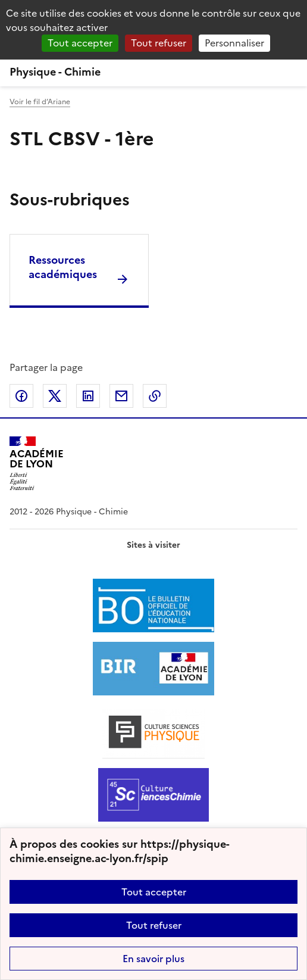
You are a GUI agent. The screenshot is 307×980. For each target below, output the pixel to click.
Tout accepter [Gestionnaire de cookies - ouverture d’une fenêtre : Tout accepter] (80, 43)
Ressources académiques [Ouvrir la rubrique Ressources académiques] (63, 267)
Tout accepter (154, 892)
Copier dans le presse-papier (155, 396)
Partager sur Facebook (21, 396)
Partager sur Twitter (55, 396)
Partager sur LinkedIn (88, 396)
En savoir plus (153, 959)
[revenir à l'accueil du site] (153, 72)
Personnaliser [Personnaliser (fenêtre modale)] (234, 43)
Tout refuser (154, 925)
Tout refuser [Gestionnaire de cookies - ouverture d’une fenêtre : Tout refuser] (159, 43)
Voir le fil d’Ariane (40, 102)
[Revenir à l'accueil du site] (37, 464)
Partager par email (121, 396)
